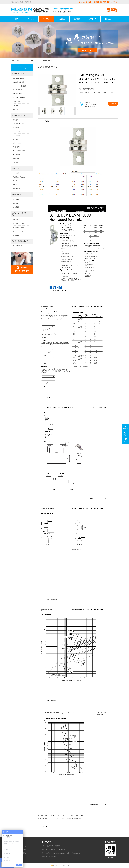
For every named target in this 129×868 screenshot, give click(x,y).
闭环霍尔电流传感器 (19, 224)
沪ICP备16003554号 (77, 853)
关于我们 (31, 19)
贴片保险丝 (16, 128)
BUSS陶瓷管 (17, 135)
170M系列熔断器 (18, 94)
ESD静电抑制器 (17, 147)
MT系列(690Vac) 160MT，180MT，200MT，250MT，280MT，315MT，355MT (59, 818)
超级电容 (16, 120)
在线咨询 (113, 104)
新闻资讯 (93, 19)
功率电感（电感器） (19, 124)
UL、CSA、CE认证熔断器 (20, 86)
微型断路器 (16, 203)
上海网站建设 (52, 857)
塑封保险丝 (16, 139)
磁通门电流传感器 (18, 231)
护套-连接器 (16, 189)
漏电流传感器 (17, 235)
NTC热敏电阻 (17, 155)
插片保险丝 (16, 173)
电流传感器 (16, 220)
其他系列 (16, 181)
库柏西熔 (16, 109)
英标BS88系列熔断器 (46, 60)
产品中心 (46, 19)
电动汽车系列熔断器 (19, 78)
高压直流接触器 (17, 246)
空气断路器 (16, 207)
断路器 (15, 185)
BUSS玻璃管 (17, 132)
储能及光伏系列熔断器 (19, 82)
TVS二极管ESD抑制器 (19, 151)
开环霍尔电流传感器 (19, 227)
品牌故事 (77, 19)
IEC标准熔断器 (17, 101)
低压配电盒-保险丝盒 (19, 177)
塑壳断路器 (16, 199)
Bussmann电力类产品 (33, 60)
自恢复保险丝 (17, 143)
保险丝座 (16, 105)
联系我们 (108, 19)
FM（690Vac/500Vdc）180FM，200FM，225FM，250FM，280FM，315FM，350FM (61, 816)
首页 (17, 19)
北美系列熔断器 (17, 90)
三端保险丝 (16, 159)
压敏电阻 (16, 162)
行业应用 (62, 19)
